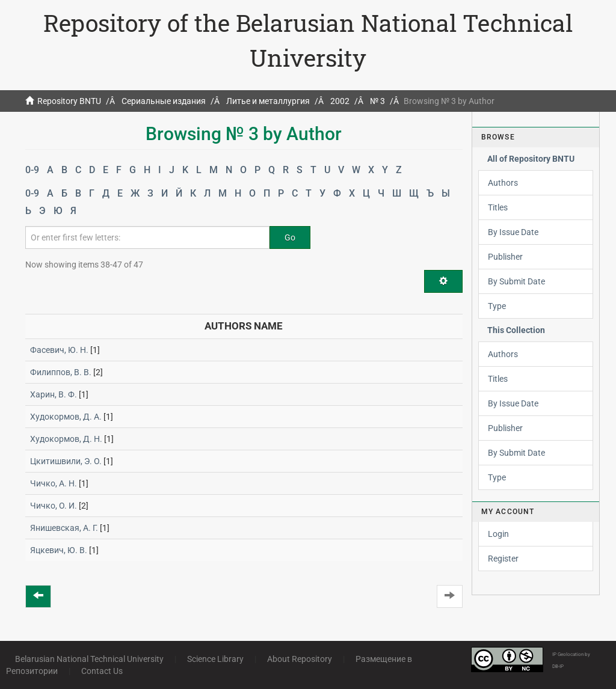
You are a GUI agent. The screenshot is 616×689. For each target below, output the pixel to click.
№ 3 (377, 101)
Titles (498, 207)
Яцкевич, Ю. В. (59, 550)
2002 (340, 101)
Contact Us (102, 671)
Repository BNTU (69, 101)
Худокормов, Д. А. (66, 417)
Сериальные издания (164, 101)
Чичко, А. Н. (54, 483)
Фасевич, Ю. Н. (59, 350)
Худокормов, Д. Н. (66, 439)
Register (503, 559)
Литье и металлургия (268, 101)
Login (498, 534)
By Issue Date (513, 232)
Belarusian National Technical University (89, 659)
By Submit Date (516, 281)
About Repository (300, 659)
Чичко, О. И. (54, 506)
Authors (503, 183)
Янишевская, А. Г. (64, 528)
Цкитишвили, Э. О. (66, 461)
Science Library (215, 659)
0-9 (32, 170)
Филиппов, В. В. (61, 372)
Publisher (505, 257)
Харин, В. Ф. (54, 394)
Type (497, 306)
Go (290, 237)
